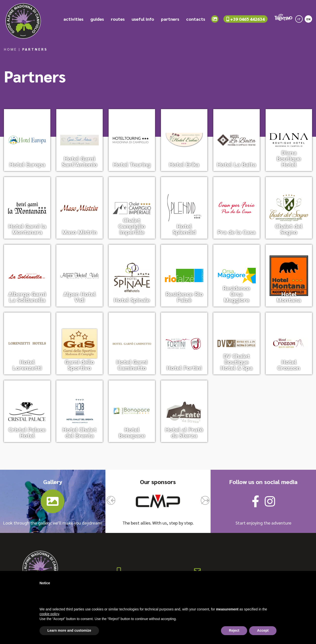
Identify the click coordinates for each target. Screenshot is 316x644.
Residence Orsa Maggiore (236, 294)
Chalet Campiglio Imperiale (132, 226)
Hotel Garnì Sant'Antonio (79, 161)
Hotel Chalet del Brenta (79, 432)
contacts (196, 22)
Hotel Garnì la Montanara (27, 229)
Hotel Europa (27, 164)
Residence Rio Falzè (184, 297)
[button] (111, 500)
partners (170, 22)
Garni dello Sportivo (79, 365)
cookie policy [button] (49, 614)
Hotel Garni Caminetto (132, 365)
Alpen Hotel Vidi (79, 297)
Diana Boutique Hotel (289, 158)
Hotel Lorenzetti (27, 365)
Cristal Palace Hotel (27, 432)
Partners (35, 49)
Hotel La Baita (236, 164)
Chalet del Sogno (289, 229)
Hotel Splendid (184, 229)
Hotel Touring (132, 164)
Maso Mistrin (79, 232)
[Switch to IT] (299, 20)
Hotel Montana (289, 297)
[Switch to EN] (308, 20)
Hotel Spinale (132, 300)
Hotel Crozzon (289, 365)
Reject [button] (234, 630)
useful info (143, 22)
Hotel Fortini (184, 368)
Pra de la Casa (236, 232)
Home (10, 49)
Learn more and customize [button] (69, 630)
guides (97, 22)
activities (73, 22)
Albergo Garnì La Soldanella (27, 297)
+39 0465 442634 (246, 22)
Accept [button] (263, 630)
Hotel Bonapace (132, 432)
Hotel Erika (184, 164)
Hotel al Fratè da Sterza (184, 432)
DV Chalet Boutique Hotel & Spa (236, 362)
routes (118, 22)
